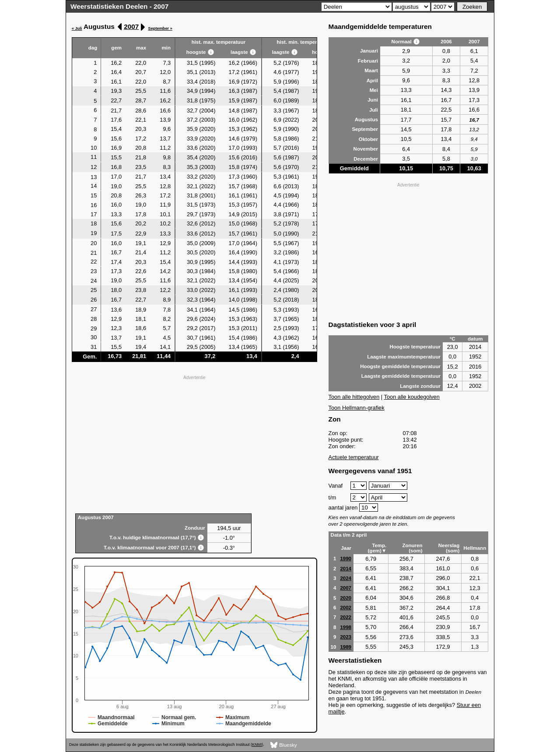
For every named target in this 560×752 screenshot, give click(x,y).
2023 (346, 637)
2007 (131, 26)
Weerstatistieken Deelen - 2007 (119, 6)
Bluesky (284, 745)
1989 (346, 647)
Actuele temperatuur (354, 457)
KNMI (257, 745)
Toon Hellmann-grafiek (357, 408)
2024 (346, 578)
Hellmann (475, 548)
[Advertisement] (194, 443)
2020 (346, 598)
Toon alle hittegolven (354, 397)
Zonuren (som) (412, 548)
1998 (346, 627)
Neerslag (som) (449, 548)
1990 (346, 559)
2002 (346, 608)
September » (160, 28)
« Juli (77, 28)
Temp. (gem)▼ (377, 548)
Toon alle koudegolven (412, 397)
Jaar (346, 548)
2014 (346, 569)
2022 (346, 617)
